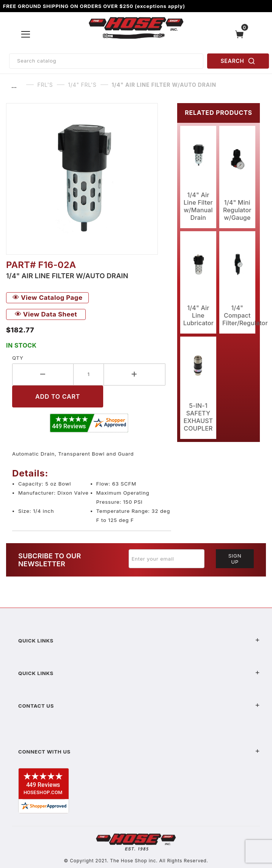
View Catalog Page (47, 298)
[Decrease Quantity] (43, 374)
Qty (18, 358)
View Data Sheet (46, 314)
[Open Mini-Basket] (241, 34)
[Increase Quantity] (135, 374)
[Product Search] (106, 61)
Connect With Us (139, 752)
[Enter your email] (167, 559)
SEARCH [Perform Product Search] (238, 61)
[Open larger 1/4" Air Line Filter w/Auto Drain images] (89, 179)
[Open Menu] (26, 34)
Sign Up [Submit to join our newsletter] (235, 559)
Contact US (139, 706)
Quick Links (139, 641)
